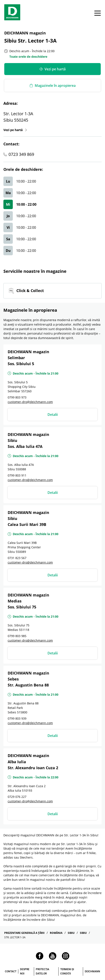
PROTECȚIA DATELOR (42, 971)
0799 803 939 (17, 718)
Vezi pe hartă (15, 130)
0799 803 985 (17, 636)
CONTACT (11, 971)
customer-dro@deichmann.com (30, 402)
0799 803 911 (17, 475)
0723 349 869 (21, 154)
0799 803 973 (17, 397)
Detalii (53, 415)
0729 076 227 (17, 797)
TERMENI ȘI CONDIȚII (67, 971)
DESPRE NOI (25, 971)
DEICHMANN (92, 971)
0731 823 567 (17, 558)
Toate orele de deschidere (28, 57)
